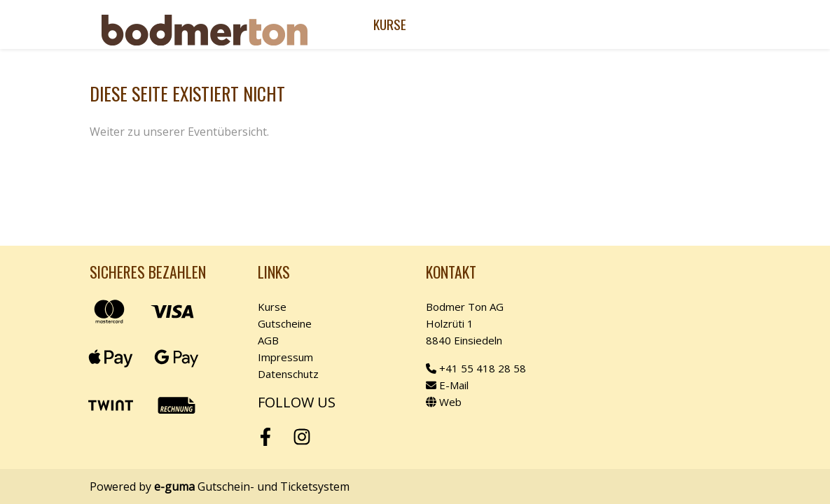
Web (444, 402)
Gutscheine (285, 323)
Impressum (285, 357)
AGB (268, 340)
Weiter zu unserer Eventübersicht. (179, 132)
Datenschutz (288, 374)
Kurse (390, 24)
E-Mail (447, 385)
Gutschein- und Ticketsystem (252, 486)
